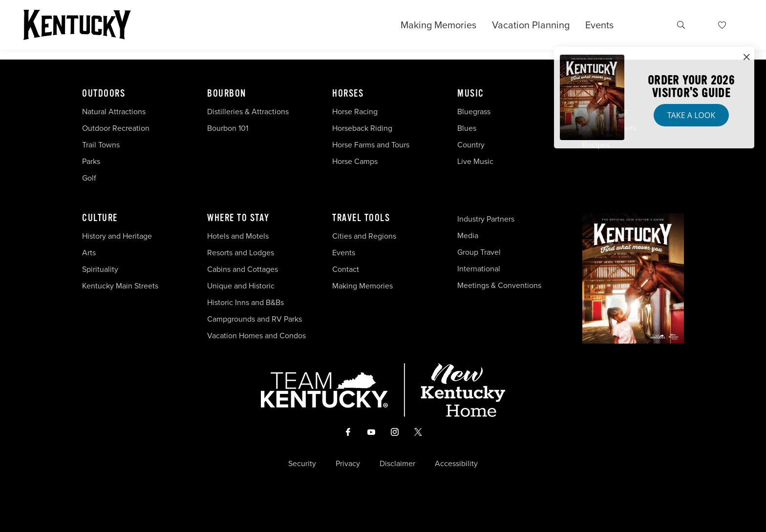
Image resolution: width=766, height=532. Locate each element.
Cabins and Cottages (243, 269)
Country (471, 145)
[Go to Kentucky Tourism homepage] (77, 25)
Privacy (348, 464)
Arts (89, 253)
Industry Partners (486, 219)
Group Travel (479, 252)
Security (302, 464)
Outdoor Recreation (116, 128)
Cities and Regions (364, 236)
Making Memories (438, 25)
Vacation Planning (531, 25)
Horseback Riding (362, 128)
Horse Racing (355, 112)
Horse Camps (355, 161)
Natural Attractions (114, 112)
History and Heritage (118, 236)
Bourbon (227, 94)
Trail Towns (101, 145)
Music (471, 94)
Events (599, 25)
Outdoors (104, 94)
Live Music (475, 161)
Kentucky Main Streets (120, 286)
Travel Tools (361, 218)
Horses (348, 94)
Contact (346, 269)
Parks (91, 161)
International (479, 269)
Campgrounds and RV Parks (255, 319)
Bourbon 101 (228, 128)
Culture (100, 218)
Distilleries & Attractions (248, 112)
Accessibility (456, 464)
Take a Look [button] (691, 115)
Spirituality (101, 269)
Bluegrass (474, 112)
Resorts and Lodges (241, 253)
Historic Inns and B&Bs (245, 302)
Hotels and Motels (238, 236)
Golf (89, 178)
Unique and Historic (241, 286)
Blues (467, 128)
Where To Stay (238, 218)
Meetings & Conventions (499, 285)
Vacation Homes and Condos (256, 336)
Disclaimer (397, 464)
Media (468, 235)
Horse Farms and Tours (371, 145)
